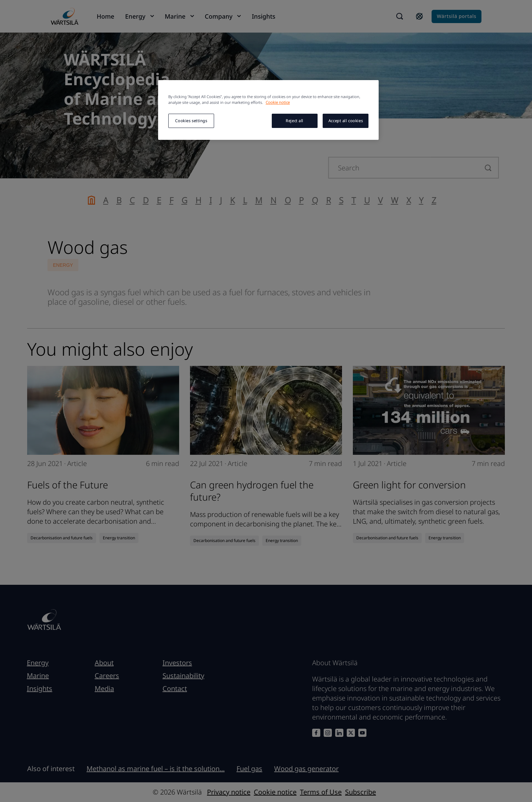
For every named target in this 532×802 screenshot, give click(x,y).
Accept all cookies (346, 121)
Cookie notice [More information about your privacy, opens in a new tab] (278, 102)
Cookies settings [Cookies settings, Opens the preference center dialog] (191, 121)
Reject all (294, 121)
